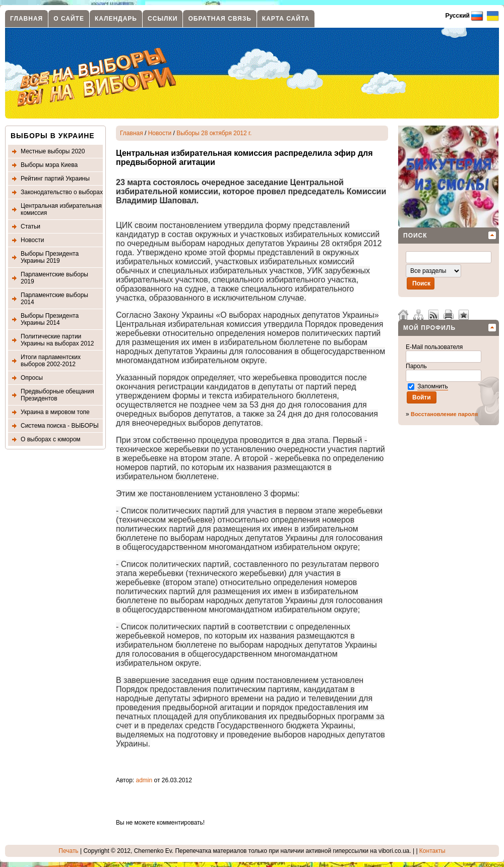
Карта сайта (286, 19)
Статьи (30, 226)
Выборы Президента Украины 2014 (50, 319)
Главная (26, 19)
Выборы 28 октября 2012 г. (214, 133)
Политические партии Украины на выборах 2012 (57, 340)
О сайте (69, 19)
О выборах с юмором (51, 439)
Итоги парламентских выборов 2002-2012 (51, 361)
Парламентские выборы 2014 (54, 299)
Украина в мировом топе (55, 412)
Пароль (417, 366)
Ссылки (163, 19)
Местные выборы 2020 (53, 151)
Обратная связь (219, 19)
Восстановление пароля (444, 414)
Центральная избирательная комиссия (61, 209)
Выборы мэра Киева (49, 165)
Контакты (432, 851)
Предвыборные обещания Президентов (57, 395)
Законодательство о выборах (62, 192)
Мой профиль (429, 328)
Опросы (32, 378)
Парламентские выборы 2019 (54, 278)
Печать (68, 851)
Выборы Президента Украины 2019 (50, 257)
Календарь (116, 19)
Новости (32, 240)
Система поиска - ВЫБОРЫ (60, 426)
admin (144, 780)
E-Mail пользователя (435, 347)
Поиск (415, 236)
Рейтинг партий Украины (55, 179)
